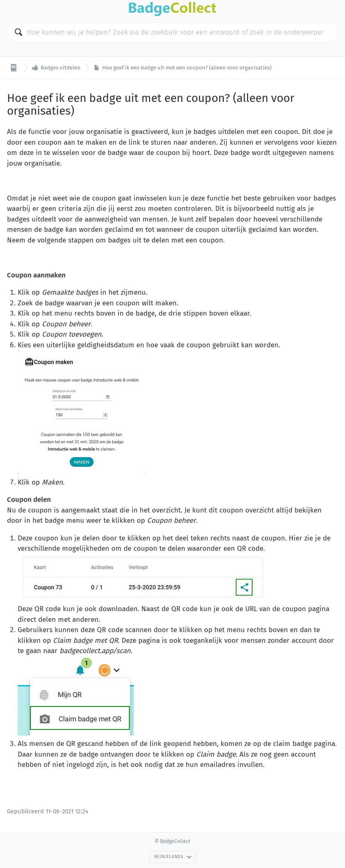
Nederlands (173, 857)
